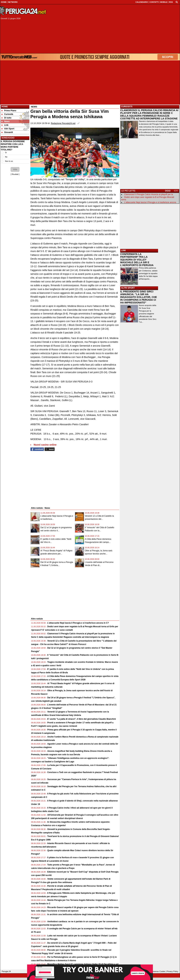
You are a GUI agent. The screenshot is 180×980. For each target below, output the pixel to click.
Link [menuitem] (5, 125)
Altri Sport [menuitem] (8, 129)
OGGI (168, 191)
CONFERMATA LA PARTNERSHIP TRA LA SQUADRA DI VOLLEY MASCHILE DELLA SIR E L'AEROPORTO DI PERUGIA (137, 260)
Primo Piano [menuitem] (9, 111)
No (6, 157)
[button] (15, 169)
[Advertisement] (114, 29)
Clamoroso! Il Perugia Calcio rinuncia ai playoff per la (149, 194)
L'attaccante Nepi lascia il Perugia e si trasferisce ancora (150, 202)
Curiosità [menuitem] (7, 114)
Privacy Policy (172, 971)
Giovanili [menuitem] (7, 132)
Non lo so (9, 161)
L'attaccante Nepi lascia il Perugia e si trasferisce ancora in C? (78, 623)
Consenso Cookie (158, 971)
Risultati (15, 174)
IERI (176, 191)
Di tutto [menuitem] (6, 118)
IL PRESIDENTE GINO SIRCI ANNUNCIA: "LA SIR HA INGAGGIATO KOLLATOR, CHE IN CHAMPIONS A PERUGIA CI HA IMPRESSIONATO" (139, 297)
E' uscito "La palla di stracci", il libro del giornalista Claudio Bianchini (82, 719)
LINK (124, 250)
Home (5, 107)
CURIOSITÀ (127, 107)
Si (6, 152)
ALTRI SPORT (128, 288)
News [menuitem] (6, 121)
